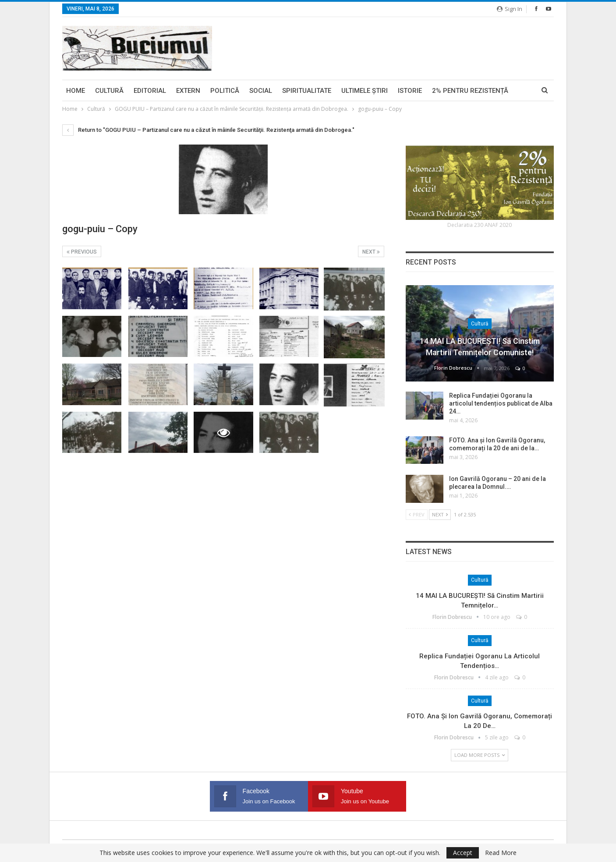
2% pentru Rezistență (470, 91)
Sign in (510, 9)
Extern (188, 91)
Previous (82, 252)
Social (261, 91)
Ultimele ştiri (365, 91)
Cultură (109, 91)
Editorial (150, 91)
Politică (225, 91)
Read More (501, 853)
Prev (417, 514)
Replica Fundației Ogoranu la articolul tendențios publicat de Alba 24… (501, 403)
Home (76, 91)
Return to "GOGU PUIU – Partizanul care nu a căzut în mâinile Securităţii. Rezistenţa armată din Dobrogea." (208, 130)
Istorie (410, 91)
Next (371, 252)
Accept (463, 853)
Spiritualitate (307, 91)
